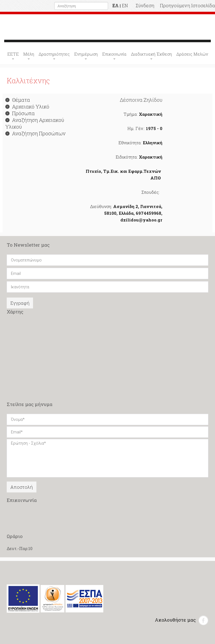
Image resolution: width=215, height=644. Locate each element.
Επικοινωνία (114, 54)
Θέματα (18, 100)
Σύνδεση (145, 5)
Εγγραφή (20, 303)
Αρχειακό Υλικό (27, 107)
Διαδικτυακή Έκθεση (151, 54)
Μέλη (29, 54)
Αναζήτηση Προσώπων (35, 133)
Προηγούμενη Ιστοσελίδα (187, 5)
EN (125, 5)
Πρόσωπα (20, 113)
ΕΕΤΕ (13, 54)
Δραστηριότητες (54, 54)
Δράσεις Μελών (192, 54)
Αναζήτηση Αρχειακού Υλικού (35, 123)
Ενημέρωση (86, 54)
